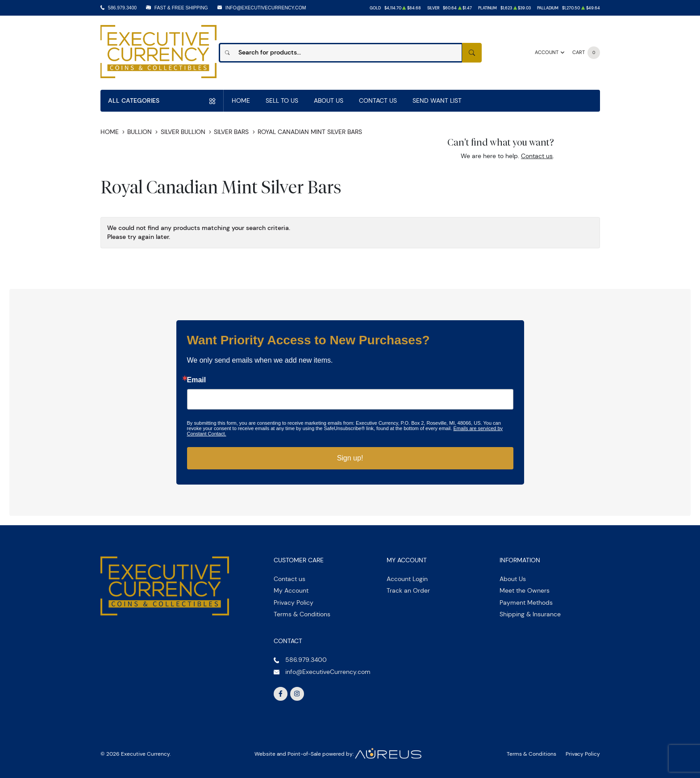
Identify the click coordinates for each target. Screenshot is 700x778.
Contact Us (378, 100)
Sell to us (282, 100)
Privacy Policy (294, 602)
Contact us (537, 156)
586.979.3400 (122, 8)
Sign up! (350, 458)
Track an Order (408, 590)
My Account (291, 590)
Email (197, 380)
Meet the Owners (525, 590)
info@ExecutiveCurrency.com (266, 8)
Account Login (407, 579)
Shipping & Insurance (530, 614)
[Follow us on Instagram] (297, 694)
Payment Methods (526, 602)
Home (241, 100)
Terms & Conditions (302, 614)
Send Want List (437, 100)
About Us (329, 100)
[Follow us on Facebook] (281, 694)
